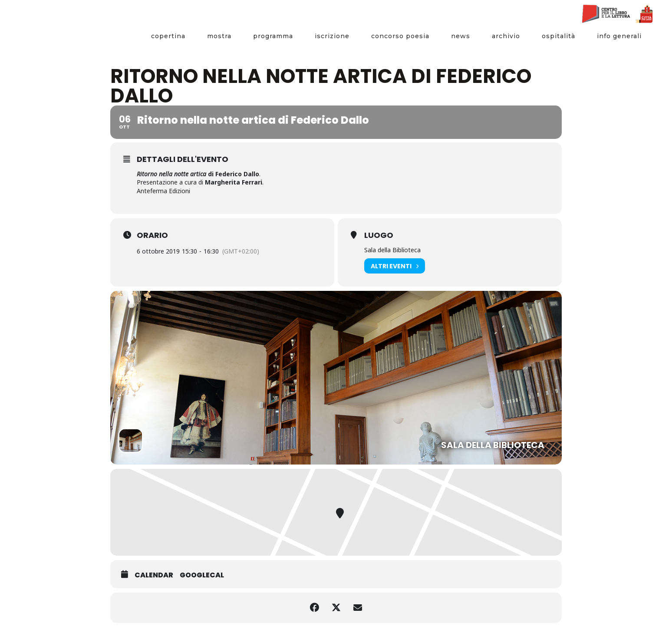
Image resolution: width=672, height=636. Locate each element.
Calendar (154, 575)
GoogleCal (202, 575)
